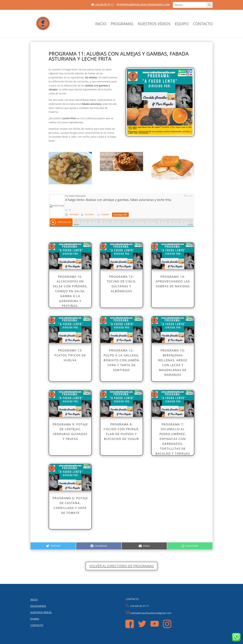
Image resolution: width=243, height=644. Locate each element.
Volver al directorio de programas (122, 566)
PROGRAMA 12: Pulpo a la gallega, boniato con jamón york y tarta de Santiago (122, 360)
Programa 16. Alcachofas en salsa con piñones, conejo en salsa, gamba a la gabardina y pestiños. (70, 291)
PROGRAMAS (122, 24)
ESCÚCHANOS (38, 606)
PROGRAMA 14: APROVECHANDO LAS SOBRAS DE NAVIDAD (173, 281)
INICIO (101, 24)
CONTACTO (203, 24)
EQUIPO (182, 24)
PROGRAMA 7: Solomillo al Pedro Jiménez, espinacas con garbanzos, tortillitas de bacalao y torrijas (173, 439)
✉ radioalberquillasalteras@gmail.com (143, 5)
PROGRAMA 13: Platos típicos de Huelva (70, 355)
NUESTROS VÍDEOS (154, 24)
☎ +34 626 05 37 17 (102, 5)
